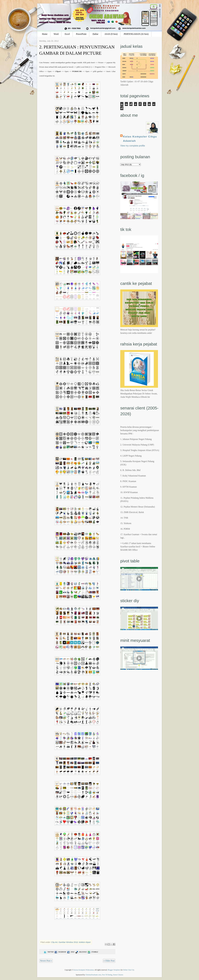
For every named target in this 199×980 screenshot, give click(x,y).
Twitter (48, 952)
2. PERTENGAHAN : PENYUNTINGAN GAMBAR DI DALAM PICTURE (77, 50)
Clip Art (54, 942)
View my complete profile (133, 146)
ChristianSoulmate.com (93, 975)
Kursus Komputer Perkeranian (84, 970)
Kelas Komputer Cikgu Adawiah (140, 139)
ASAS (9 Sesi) (111, 34)
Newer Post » (46, 961)
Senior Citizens (118, 975)
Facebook (60, 952)
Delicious (81, 952)
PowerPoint (81, 34)
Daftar (95, 34)
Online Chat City (129, 970)
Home (45, 34)
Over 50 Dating (107, 975)
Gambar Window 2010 (68, 942)
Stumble (93, 952)
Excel (67, 34)
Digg (71, 952)
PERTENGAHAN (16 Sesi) (136, 34)
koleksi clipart (85, 942)
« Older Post (109, 961)
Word (56, 34)
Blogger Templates (114, 970)
